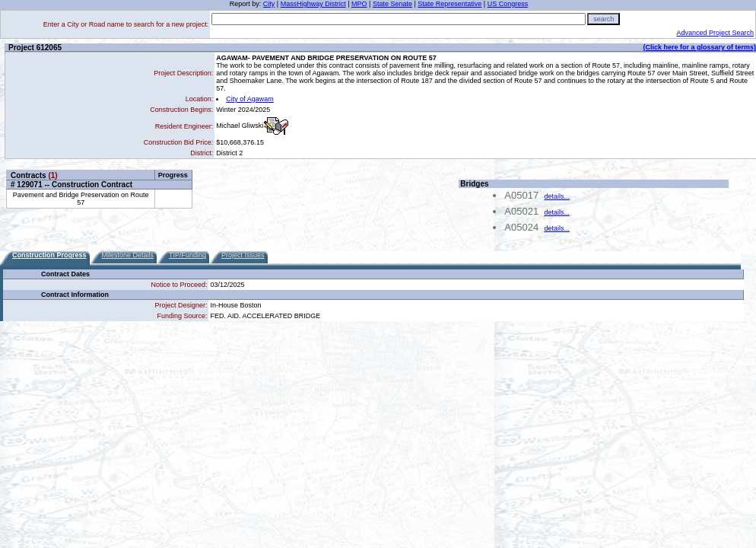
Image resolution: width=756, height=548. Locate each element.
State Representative (449, 4)
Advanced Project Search (715, 33)
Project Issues (243, 255)
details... (557, 196)
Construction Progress (49, 255)
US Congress (508, 4)
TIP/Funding (187, 255)
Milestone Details (128, 255)
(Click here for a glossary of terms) (699, 47)
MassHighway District (313, 4)
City (269, 4)
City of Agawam (250, 99)
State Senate (392, 4)
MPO (359, 4)
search (604, 19)
